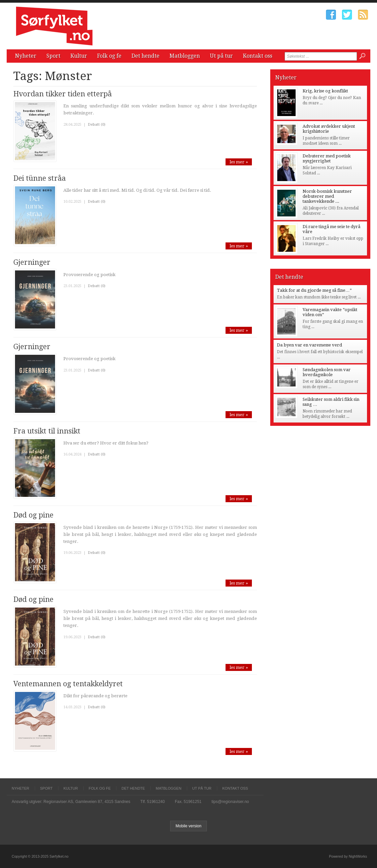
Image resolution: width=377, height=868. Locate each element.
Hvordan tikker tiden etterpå (63, 94)
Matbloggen (185, 56)
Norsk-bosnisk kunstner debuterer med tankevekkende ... (327, 196)
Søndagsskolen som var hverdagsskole (327, 372)
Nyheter (26, 56)
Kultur (79, 56)
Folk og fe (109, 56)
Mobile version (188, 826)
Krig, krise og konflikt (325, 91)
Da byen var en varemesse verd (309, 345)
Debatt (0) (97, 125)
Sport (53, 56)
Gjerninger (32, 262)
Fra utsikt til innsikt (47, 431)
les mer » (239, 162)
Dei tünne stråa (40, 178)
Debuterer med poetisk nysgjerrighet (327, 158)
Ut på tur (221, 56)
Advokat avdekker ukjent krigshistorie (329, 129)
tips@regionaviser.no (230, 802)
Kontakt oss (258, 56)
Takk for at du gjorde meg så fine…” (314, 290)
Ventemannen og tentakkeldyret (68, 684)
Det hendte (145, 56)
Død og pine (33, 515)
